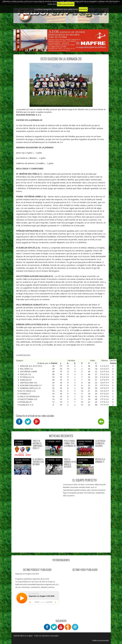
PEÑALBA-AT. (26, 402)
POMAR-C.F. (25, 394)
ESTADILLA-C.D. (27, 377)
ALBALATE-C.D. (27, 405)
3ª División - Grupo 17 (53, 443)
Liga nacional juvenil (83, 461)
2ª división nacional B (19, 443)
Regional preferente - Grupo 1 (85, 443)
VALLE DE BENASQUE (30, 396)
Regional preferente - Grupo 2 (22, 461)
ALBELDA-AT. (26, 380)
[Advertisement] (38, 534)
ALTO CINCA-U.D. (28, 391)
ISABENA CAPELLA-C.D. (30, 388)
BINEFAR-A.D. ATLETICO (31, 366)
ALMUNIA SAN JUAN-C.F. (31, 385)
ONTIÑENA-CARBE (29, 371)
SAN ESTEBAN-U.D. (29, 399)
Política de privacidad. (66, 4)
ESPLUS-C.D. (26, 374)
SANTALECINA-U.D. (29, 383)
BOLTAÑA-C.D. (26, 369)
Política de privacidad (100, 641)
